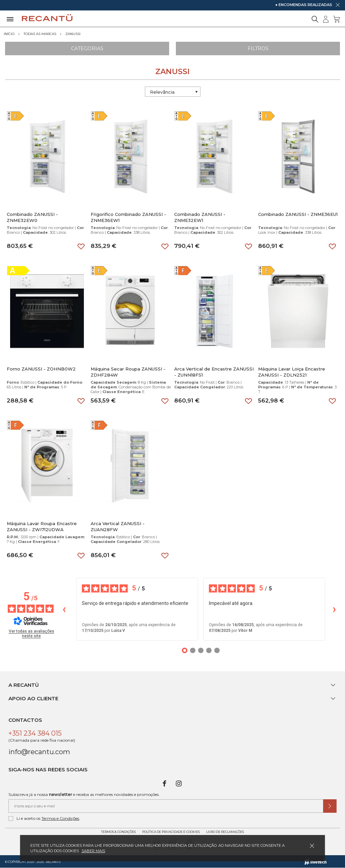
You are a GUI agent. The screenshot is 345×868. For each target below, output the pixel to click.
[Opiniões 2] (193, 650)
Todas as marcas (40, 34)
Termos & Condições (118, 832)
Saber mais (93, 851)
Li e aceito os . (44, 818)
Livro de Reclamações (225, 832)
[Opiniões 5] (217, 650)
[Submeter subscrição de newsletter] (330, 806)
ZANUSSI (73, 34)
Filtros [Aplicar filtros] (258, 49)
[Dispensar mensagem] (338, 5)
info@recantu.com (39, 752)
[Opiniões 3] (201, 650)
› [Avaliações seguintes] (334, 609)
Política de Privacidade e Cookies (171, 832)
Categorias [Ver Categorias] (87, 49)
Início (9, 34)
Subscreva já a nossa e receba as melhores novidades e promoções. (84, 794)
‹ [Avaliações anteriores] (64, 609)
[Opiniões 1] (185, 650)
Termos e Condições (60, 818)
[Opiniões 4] (209, 650)
